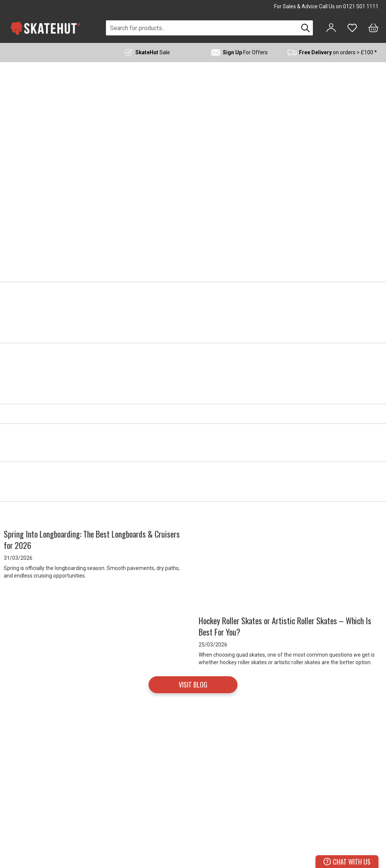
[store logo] (45, 28)
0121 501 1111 (361, 6)
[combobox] (202, 28)
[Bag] (373, 28)
